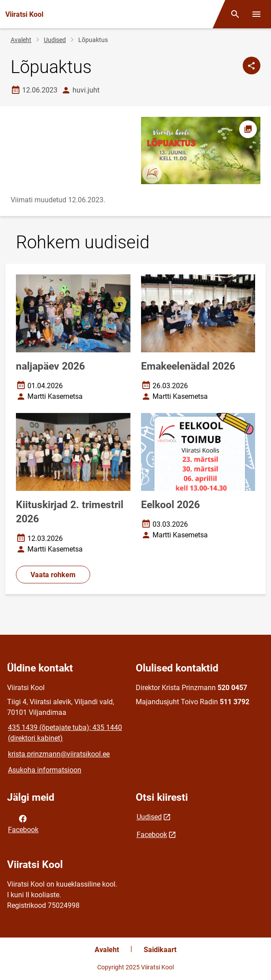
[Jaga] (252, 66)
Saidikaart (160, 950)
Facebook (23, 823)
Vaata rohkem (53, 575)
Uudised (55, 40)
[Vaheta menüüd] (256, 14)
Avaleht (21, 40)
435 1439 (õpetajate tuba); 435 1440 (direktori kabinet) (65, 733)
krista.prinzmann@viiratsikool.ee (59, 754)
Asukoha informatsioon (45, 770)
